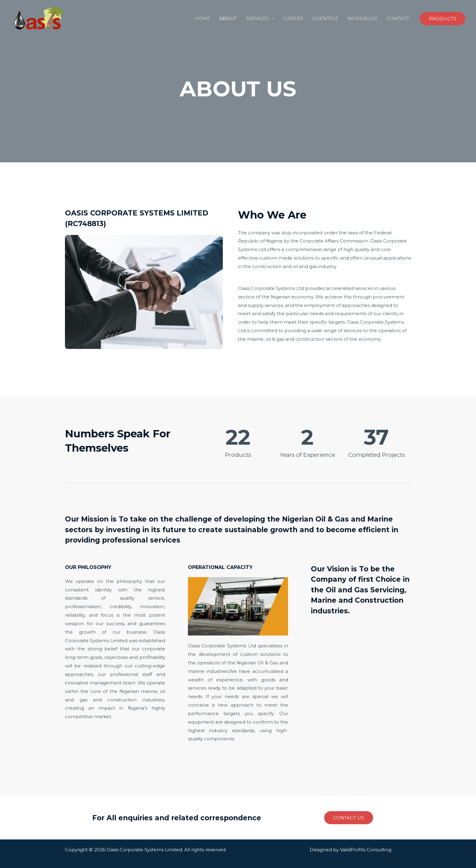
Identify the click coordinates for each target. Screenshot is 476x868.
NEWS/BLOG (362, 18)
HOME (202, 18)
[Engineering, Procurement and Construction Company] (39, 18)
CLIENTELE (325, 18)
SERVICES (257, 18)
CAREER (293, 18)
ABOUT (228, 18)
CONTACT (398, 18)
